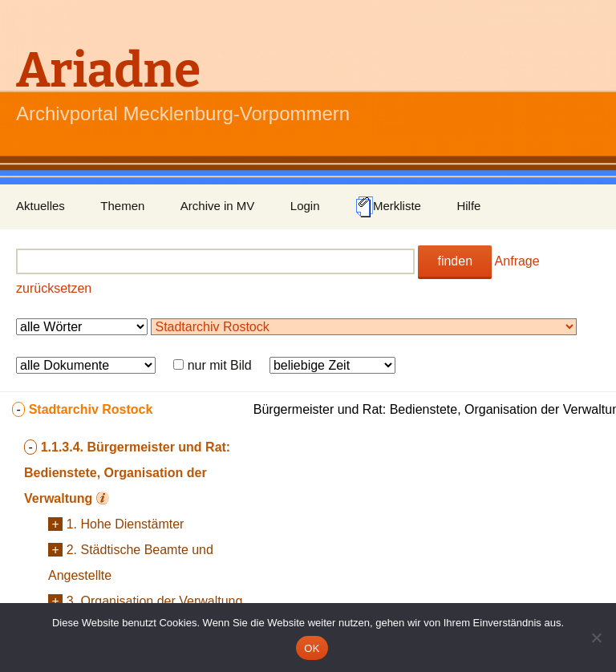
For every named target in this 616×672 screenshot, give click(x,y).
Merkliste (388, 207)
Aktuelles (41, 206)
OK (312, 648)
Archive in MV (218, 206)
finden (455, 261)
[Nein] (596, 638)
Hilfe (468, 206)
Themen (122, 206)
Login (305, 206)
